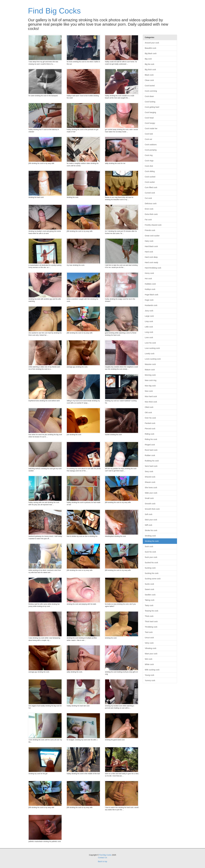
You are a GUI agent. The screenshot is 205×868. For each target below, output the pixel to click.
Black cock (149, 75)
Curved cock (150, 193)
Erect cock (149, 209)
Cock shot (149, 166)
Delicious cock (151, 204)
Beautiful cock (151, 48)
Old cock (148, 412)
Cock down (149, 96)
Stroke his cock (151, 530)
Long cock (149, 332)
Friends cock (150, 230)
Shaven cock (150, 482)
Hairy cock (149, 241)
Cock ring (149, 155)
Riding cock (150, 434)
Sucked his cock (151, 563)
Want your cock (151, 654)
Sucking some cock (153, 579)
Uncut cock (149, 638)
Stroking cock (150, 536)
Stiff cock (149, 525)
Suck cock (149, 546)
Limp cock (149, 321)
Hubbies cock (150, 284)
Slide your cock (151, 493)
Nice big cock (150, 386)
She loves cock (151, 488)
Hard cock (149, 252)
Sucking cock (150, 568)
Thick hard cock (151, 621)
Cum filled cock (151, 187)
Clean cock (149, 80)
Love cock (149, 337)
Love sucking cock (152, 348)
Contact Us (102, 858)
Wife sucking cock (152, 670)
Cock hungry (150, 123)
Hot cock (148, 279)
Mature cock (150, 370)
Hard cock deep (151, 257)
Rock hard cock (151, 450)
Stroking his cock (152, 541)
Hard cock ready (152, 262)
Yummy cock (150, 680)
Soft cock (149, 514)
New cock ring (151, 380)
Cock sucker (150, 182)
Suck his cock (150, 552)
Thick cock (149, 616)
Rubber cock (150, 455)
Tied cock (149, 632)
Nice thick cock (151, 402)
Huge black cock (152, 295)
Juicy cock (149, 311)
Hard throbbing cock (153, 268)
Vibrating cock (151, 648)
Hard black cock (151, 246)
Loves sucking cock (153, 359)
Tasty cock (149, 605)
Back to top (102, 861)
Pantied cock (150, 423)
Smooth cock (150, 504)
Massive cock (150, 364)
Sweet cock (150, 589)
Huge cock (149, 300)
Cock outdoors (151, 145)
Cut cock (148, 198)
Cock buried (150, 86)
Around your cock (152, 43)
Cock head (149, 118)
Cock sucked (150, 177)
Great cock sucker (152, 236)
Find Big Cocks (54, 11)
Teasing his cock (152, 611)
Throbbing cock (151, 627)
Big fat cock (150, 64)
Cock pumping (151, 150)
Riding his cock (151, 439)
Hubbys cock (150, 289)
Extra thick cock (151, 214)
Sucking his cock (152, 573)
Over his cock (150, 418)
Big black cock (151, 53)
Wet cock (149, 659)
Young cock (150, 675)
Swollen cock (150, 595)
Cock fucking (150, 102)
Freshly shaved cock (153, 225)
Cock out (148, 139)
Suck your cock (151, 557)
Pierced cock (150, 429)
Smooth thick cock (152, 509)
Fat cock (148, 220)
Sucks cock (150, 584)
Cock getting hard (152, 107)
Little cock (149, 327)
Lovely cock (150, 354)
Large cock (149, 316)
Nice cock (149, 391)
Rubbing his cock (152, 461)
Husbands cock (151, 305)
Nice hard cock (151, 396)
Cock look (149, 134)
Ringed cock (150, 445)
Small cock (149, 498)
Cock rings (149, 161)
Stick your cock (151, 520)
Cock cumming (151, 91)
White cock (149, 664)
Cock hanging (150, 112)
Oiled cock (149, 407)
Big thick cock (150, 70)
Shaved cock (150, 477)
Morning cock (150, 375)
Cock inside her (151, 128)
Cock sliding (150, 171)
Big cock (148, 59)
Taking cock (150, 600)
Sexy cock (149, 471)
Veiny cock (149, 643)
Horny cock (149, 273)
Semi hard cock (151, 466)
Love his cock (150, 343)
